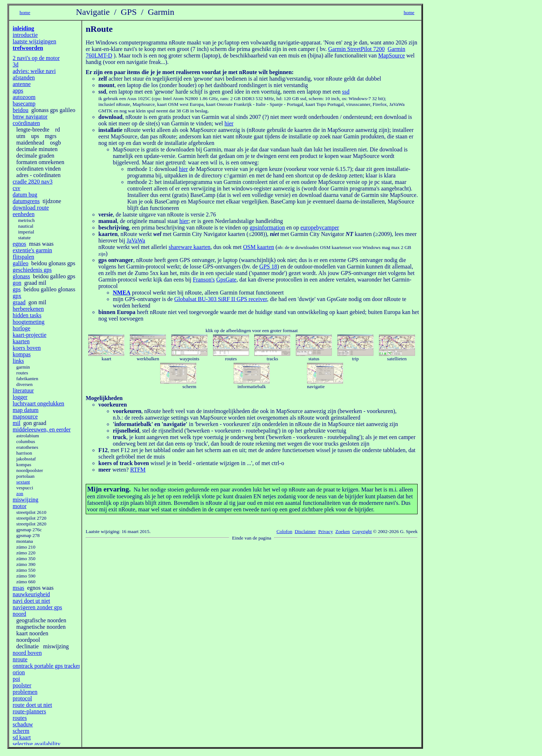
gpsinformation (267, 227)
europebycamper (320, 227)
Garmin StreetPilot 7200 (356, 49)
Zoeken (343, 531)
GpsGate (226, 280)
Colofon (285, 531)
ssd (346, 92)
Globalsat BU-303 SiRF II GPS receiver (221, 299)
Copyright (362, 531)
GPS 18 (268, 267)
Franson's (204, 280)
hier (229, 123)
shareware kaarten (189, 247)
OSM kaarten (259, 247)
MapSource (392, 55)
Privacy (326, 531)
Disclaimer (305, 531)
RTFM (138, 470)
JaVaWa (136, 240)
